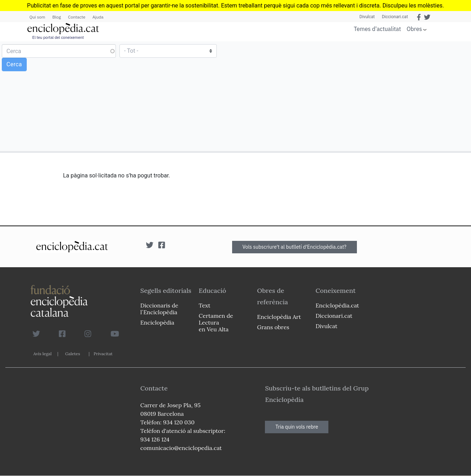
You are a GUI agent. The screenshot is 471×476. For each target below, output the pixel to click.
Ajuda (98, 17)
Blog (57, 17)
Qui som (37, 17)
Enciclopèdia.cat (337, 305)
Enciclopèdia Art (279, 317)
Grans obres (273, 327)
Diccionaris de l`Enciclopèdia (159, 309)
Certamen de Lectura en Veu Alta (216, 322)
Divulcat (367, 17)
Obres (414, 29)
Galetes (73, 354)
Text (204, 305)
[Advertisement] (352, 96)
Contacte (77, 17)
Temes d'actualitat (377, 29)
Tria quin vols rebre (297, 427)
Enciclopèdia (157, 322)
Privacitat (103, 354)
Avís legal (43, 354)
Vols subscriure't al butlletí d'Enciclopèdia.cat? (295, 247)
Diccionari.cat (395, 17)
